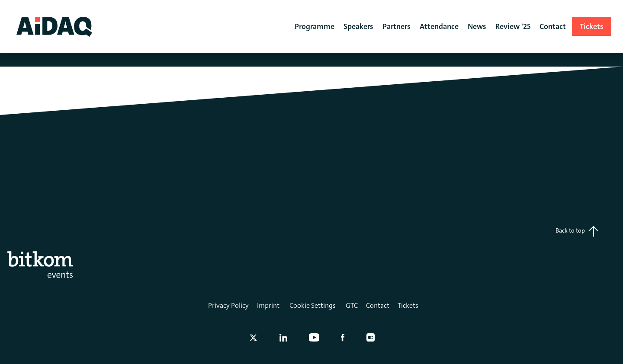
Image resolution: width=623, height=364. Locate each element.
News (477, 26)
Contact (378, 305)
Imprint (268, 305)
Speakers (358, 26)
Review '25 (513, 26)
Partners (397, 26)
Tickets (408, 305)
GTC (352, 305)
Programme (315, 26)
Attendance (439, 26)
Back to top (577, 231)
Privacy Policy (228, 305)
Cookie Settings (313, 305)
